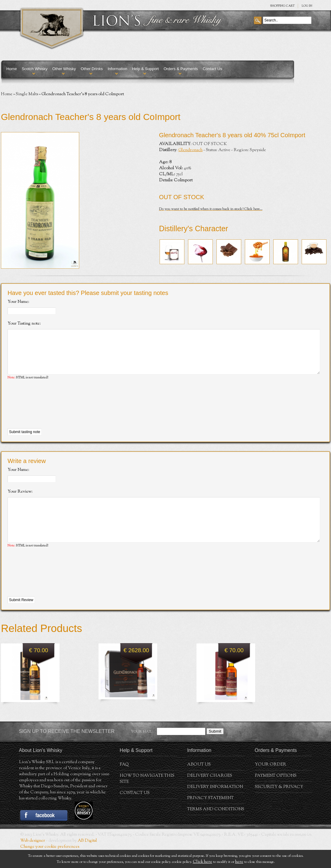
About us (199, 783)
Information (117, 69)
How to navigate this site (147, 797)
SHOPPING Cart (282, 6)
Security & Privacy (279, 805)
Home (12, 69)
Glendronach (190, 150)
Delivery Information (215, 805)
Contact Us (213, 69)
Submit (215, 749)
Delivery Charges (210, 794)
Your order (271, 783)
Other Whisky (64, 69)
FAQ (124, 783)
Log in (307, 6)
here (239, 862)
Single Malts (27, 94)
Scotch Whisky (35, 69)
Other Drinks (92, 69)
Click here (203, 862)
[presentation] (54, 413)
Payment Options (276, 794)
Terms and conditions (216, 828)
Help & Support (145, 69)
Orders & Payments (181, 69)
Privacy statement (210, 816)
